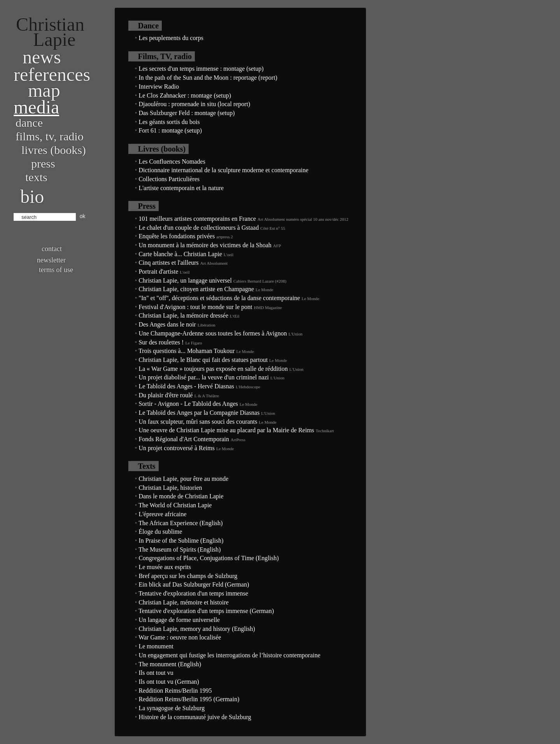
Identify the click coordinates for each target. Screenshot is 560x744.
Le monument (156, 646)
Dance (29, 123)
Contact (52, 249)
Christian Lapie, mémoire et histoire (184, 602)
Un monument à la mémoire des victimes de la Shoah (205, 245)
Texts (36, 177)
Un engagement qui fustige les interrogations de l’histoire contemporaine (229, 655)
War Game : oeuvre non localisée (180, 637)
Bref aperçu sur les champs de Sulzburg (188, 576)
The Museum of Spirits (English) (180, 549)
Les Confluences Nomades (172, 162)
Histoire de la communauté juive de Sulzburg (195, 717)
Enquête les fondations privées (177, 236)
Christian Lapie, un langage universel (185, 280)
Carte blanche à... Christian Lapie (180, 254)
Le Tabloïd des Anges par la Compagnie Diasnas (199, 413)
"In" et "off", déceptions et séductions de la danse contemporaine (219, 298)
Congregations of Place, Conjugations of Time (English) (208, 558)
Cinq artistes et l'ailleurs (168, 263)
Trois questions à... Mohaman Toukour (186, 351)
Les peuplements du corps (171, 38)
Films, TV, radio (50, 136)
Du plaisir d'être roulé (165, 395)
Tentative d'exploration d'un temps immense (193, 593)
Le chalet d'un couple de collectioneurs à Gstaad (199, 228)
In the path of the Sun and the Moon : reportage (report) (208, 78)
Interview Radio (159, 86)
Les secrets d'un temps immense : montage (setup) (201, 69)
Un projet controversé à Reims (177, 448)
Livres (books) (54, 150)
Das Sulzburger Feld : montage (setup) (186, 113)
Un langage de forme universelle (179, 620)
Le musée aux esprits (165, 567)
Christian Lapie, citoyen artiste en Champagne (196, 289)
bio (32, 196)
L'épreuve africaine (162, 514)
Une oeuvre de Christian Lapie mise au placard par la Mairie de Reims (226, 430)
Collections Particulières (169, 179)
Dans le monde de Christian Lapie (181, 496)
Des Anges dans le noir (167, 324)
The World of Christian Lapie (175, 505)
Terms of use (56, 270)
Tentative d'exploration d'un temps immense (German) (206, 611)
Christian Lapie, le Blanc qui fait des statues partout (203, 360)
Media (36, 107)
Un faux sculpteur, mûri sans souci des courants (198, 422)
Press (43, 163)
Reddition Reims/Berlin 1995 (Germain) (189, 699)
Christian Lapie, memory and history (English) (197, 629)
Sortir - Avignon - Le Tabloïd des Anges (188, 404)
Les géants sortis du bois (169, 122)
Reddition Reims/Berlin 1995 (175, 691)
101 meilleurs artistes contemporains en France (197, 219)
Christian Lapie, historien (170, 488)
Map (44, 90)
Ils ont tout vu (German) (169, 682)
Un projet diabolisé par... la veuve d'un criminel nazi (204, 377)
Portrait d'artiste (158, 272)
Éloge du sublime (160, 532)
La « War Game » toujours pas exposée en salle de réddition (213, 369)
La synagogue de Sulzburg (171, 708)
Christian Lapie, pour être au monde (183, 479)
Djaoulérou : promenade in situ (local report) (194, 104)
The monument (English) (170, 664)
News (42, 57)
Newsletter (51, 260)
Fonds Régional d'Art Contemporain (184, 439)
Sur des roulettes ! (161, 342)
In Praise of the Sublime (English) (181, 541)
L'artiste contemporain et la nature (181, 188)
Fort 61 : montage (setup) (170, 130)
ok (83, 216)
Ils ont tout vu (156, 673)
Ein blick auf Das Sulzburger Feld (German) (194, 584)
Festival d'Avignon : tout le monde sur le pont (195, 307)
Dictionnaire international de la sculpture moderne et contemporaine (223, 170)
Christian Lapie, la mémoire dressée (183, 315)
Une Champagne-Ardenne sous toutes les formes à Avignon (213, 333)
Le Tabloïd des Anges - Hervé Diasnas (186, 386)
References (52, 74)
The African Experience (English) (180, 523)
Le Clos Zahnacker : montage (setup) (185, 95)
